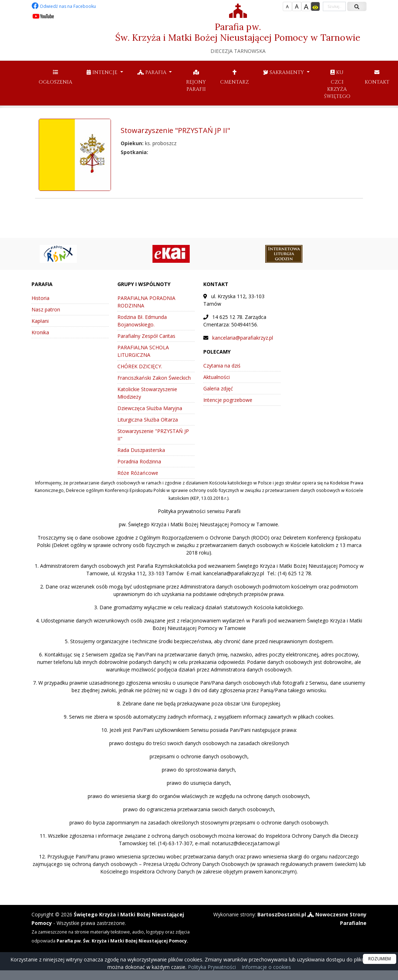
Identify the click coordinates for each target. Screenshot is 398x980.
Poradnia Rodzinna (139, 461)
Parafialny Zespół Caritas (146, 336)
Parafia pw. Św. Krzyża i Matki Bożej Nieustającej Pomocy (238, 29)
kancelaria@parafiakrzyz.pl (243, 338)
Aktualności (217, 377)
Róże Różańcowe (138, 473)
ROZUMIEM (380, 959)
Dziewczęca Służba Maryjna (150, 408)
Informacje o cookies (266, 967)
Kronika (40, 332)
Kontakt (377, 77)
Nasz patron (46, 309)
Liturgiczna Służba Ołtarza (148, 420)
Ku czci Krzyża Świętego (337, 84)
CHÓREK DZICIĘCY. (140, 366)
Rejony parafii (196, 81)
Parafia (153, 72)
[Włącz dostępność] (315, 6)
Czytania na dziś (222, 366)
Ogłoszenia (55, 77)
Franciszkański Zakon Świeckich (154, 378)
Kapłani (40, 321)
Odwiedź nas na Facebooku (64, 6)
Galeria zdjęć (218, 388)
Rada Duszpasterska (141, 450)
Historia (40, 298)
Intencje (103, 72)
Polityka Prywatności (211, 967)
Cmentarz (234, 77)
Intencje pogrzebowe (228, 400)
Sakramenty (284, 72)
